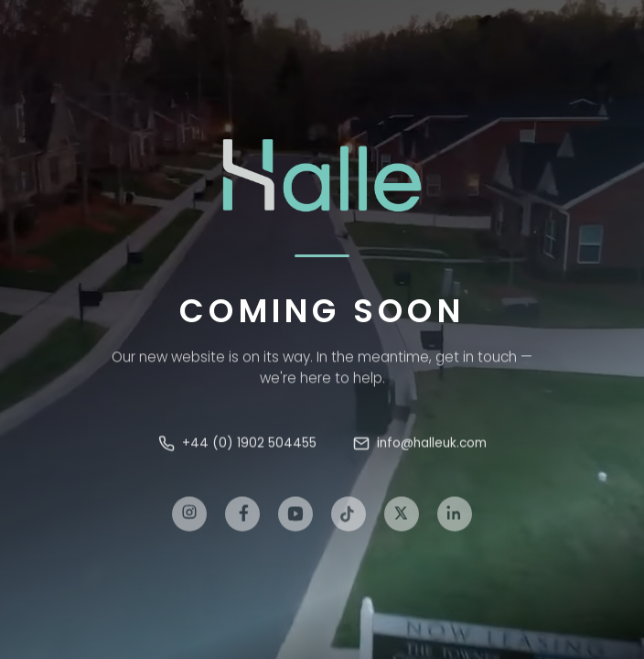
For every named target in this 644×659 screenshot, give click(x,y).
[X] (402, 519)
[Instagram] (189, 519)
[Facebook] (242, 519)
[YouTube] (295, 519)
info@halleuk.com (420, 445)
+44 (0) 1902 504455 (237, 445)
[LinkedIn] (455, 519)
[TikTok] (349, 519)
